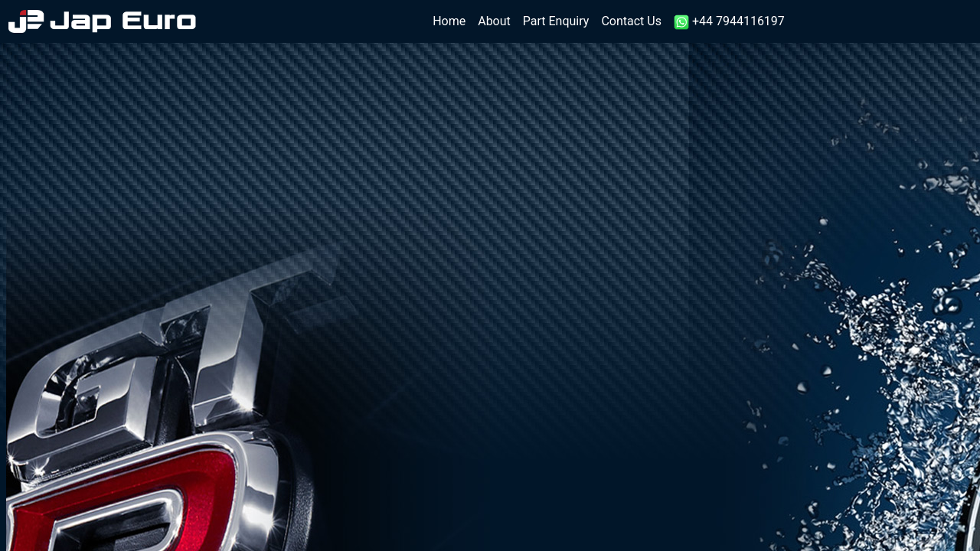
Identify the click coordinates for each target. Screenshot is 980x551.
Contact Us (631, 21)
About (494, 21)
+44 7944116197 (729, 22)
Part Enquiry (556, 21)
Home (452, 20)
